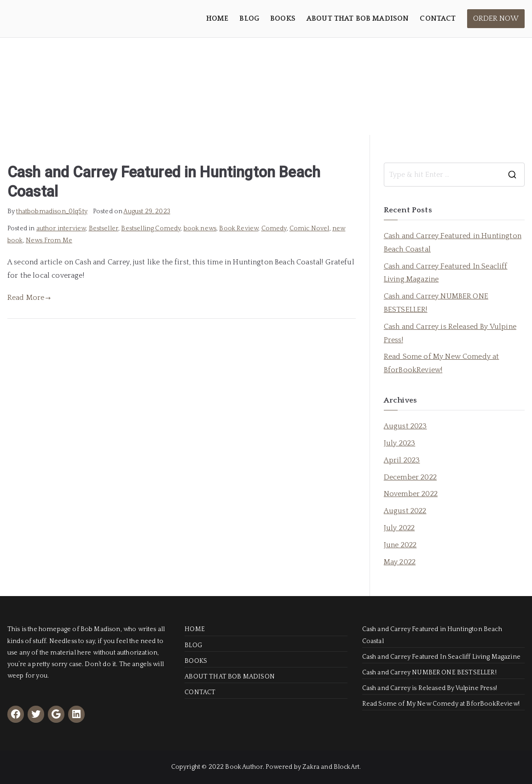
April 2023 (402, 460)
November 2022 (411, 494)
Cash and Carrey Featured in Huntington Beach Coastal (453, 243)
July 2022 (399, 528)
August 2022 (405, 511)
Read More (29, 298)
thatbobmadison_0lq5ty (52, 211)
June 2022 (400, 545)
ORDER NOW (496, 18)
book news (200, 228)
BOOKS (283, 18)
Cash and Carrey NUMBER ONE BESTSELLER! (436, 303)
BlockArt (347, 767)
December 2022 (410, 477)
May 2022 (400, 562)
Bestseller (104, 228)
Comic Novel (309, 228)
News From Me (49, 240)
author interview (61, 228)
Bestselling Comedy (151, 228)
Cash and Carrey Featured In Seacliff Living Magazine (446, 273)
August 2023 (405, 426)
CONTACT (438, 18)
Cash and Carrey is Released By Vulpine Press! (450, 333)
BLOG (249, 18)
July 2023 (399, 443)
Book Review (239, 228)
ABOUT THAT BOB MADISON (358, 18)
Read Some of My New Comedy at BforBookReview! (442, 363)
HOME (217, 18)
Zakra (311, 767)
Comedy (274, 228)
